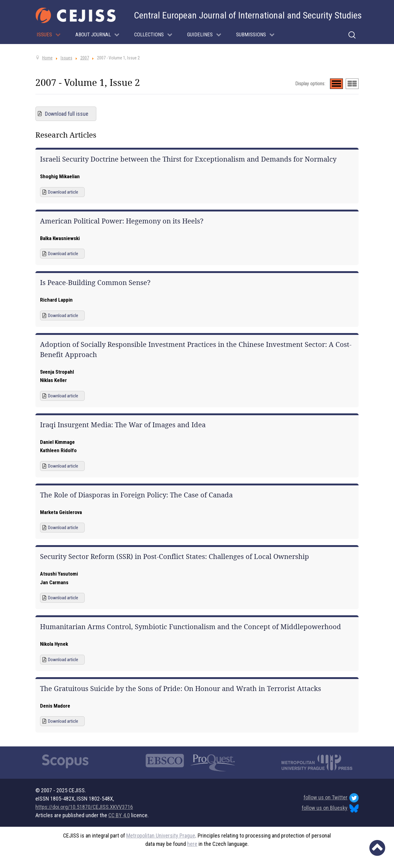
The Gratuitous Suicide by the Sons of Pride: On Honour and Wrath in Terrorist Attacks (181, 689)
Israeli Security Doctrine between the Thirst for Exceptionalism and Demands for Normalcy (188, 159)
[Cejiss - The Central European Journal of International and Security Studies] (76, 15)
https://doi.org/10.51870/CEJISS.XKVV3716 (84, 807)
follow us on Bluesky (330, 808)
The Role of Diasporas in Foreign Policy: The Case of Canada (136, 495)
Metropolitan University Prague (161, 836)
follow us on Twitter (331, 798)
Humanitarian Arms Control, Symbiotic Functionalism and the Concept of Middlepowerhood (191, 627)
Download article (63, 192)
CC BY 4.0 (119, 815)
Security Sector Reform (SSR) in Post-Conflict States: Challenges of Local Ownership (175, 557)
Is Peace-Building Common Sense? (95, 283)
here (192, 844)
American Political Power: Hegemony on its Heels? (122, 221)
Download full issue (67, 114)
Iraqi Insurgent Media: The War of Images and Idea (123, 425)
